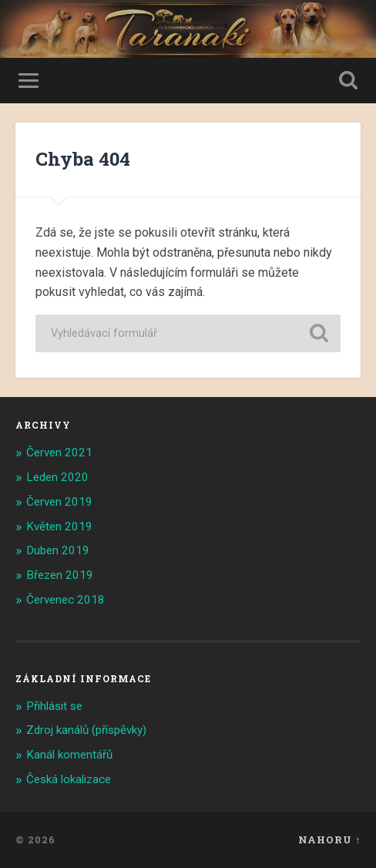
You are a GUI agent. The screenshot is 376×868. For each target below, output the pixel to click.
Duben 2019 (58, 550)
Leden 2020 (57, 477)
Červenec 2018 (65, 600)
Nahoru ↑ (329, 839)
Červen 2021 (59, 453)
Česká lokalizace (69, 779)
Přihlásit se (54, 706)
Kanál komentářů (69, 755)
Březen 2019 (60, 575)
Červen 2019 (59, 502)
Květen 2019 (59, 527)
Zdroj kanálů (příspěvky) (86, 730)
